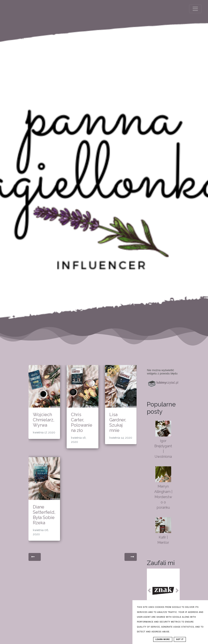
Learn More (163, 639)
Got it (180, 639)
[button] (149, 590)
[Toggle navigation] (195, 9)
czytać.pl (167, 383)
